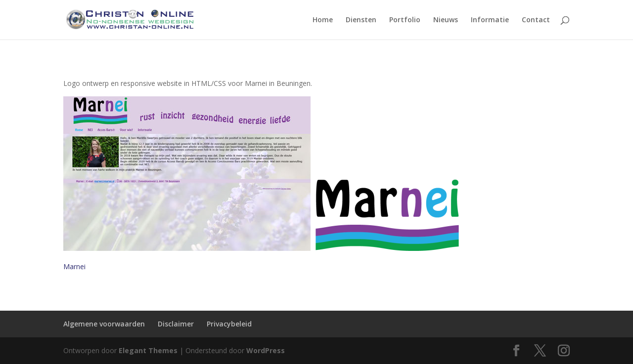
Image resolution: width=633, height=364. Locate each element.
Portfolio (405, 20)
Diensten (361, 20)
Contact (536, 20)
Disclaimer (176, 324)
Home (323, 20)
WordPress (266, 350)
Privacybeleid (229, 324)
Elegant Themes (148, 350)
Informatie (490, 20)
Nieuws (446, 20)
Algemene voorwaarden (104, 324)
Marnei (74, 266)
